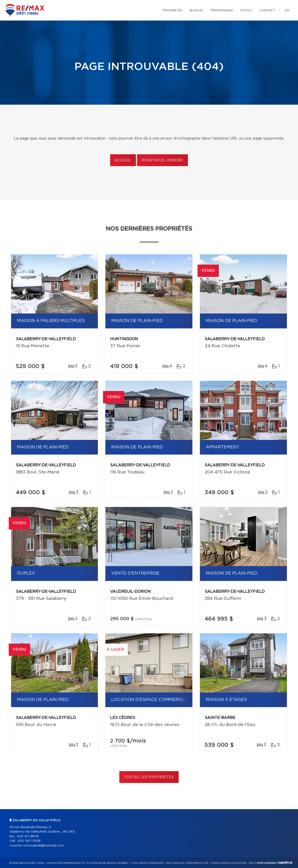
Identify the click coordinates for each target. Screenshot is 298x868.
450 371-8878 (28, 836)
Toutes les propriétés (149, 777)
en (287, 11)
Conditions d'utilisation (228, 863)
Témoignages (222, 11)
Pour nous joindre (162, 160)
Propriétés (173, 11)
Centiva (285, 862)
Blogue (196, 11)
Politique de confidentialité (187, 863)
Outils (246, 11)
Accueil (123, 160)
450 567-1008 (29, 841)
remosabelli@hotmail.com (44, 846)
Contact (267, 11)
